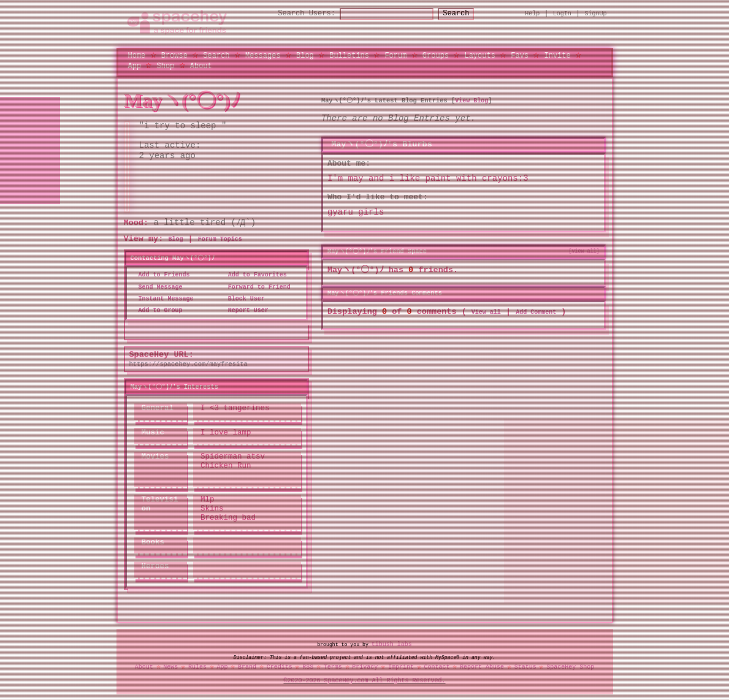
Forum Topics (220, 240)
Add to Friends (161, 275)
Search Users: (296, 14)
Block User (243, 299)
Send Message (157, 287)
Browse (174, 55)
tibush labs (392, 644)
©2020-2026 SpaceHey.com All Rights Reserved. (365, 681)
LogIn (562, 13)
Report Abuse (482, 668)
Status (525, 668)
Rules (197, 668)
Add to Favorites (254, 275)
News (170, 668)
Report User (245, 311)
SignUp (596, 13)
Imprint (401, 668)
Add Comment (536, 313)
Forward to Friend (256, 287)
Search (467, 14)
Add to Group (157, 311)
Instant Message (162, 299)
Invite (557, 55)
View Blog (471, 101)
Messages (263, 55)
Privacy (365, 668)
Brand (247, 668)
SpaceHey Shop (570, 668)
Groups (436, 55)
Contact (437, 668)
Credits (280, 668)
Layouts (479, 55)
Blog (305, 55)
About (201, 65)
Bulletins (349, 55)
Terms (333, 668)
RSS (308, 668)
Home (137, 55)
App (135, 65)
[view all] (584, 251)
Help (532, 13)
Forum (395, 55)
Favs (520, 55)
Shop (166, 65)
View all (486, 313)
